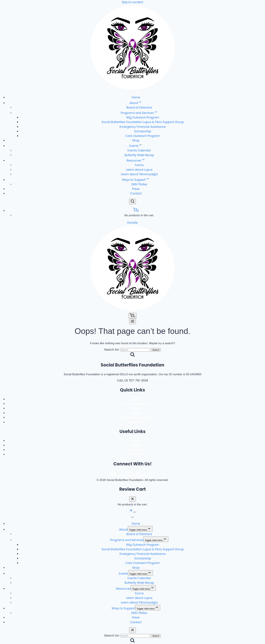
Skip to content (132, 2)
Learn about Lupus (139, 170)
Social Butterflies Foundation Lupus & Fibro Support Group (143, 122)
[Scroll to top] (131, 512)
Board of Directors (139, 108)
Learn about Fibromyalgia (139, 174)
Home (136, 97)
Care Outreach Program (143, 136)
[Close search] (132, 630)
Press (136, 189)
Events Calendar (139, 150)
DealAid (136, 454)
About (123, 530)
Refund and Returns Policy (136, 417)
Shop (136, 140)
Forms (139, 165)
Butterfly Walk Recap (139, 155)
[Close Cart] (132, 499)
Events (123, 574)
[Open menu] (132, 321)
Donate (132, 223)
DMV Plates (139, 184)
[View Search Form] (132, 201)
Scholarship (143, 131)
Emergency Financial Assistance (143, 127)
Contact (136, 193)
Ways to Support (123, 608)
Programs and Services (127, 540)
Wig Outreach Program (143, 117)
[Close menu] (132, 517)
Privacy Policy (136, 422)
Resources (123, 589)
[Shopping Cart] (136, 211)
